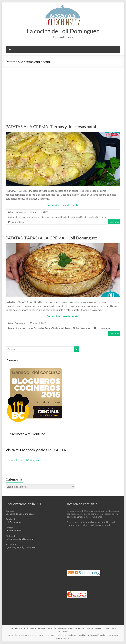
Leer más (114, 222)
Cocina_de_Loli (13, 531)
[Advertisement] (63, 93)
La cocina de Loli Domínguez (24, 460)
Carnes (37, 217)
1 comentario (17, 222)
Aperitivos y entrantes (22, 217)
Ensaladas (39, 328)
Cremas (46, 217)
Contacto (39, 635)
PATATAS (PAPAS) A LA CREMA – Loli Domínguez (51, 238)
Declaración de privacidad (75, 635)
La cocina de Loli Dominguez (63, 31)
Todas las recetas (26, 635)
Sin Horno (101, 217)
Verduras (85, 328)
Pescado (55, 217)
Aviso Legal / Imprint (97, 635)
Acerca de (13, 635)
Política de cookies (53, 635)
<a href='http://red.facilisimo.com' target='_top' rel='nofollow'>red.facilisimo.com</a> (84, 573)
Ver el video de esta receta (63, 205)
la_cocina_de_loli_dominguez (20, 547)
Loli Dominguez (18, 212)
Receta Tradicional (70, 217)
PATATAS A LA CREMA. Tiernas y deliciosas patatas (53, 127)
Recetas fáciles (88, 217)
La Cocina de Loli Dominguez (20, 539)
